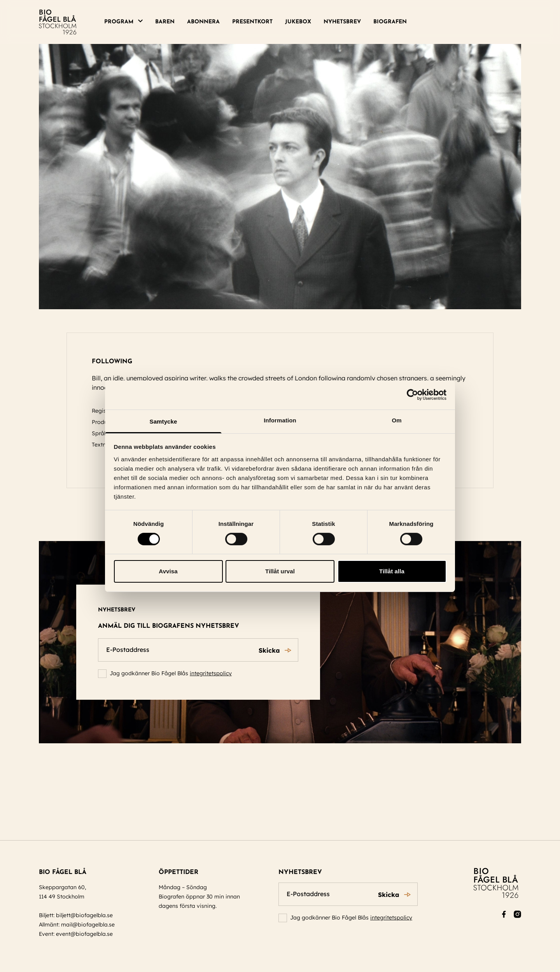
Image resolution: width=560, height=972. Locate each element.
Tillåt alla (392, 571)
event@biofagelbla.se (84, 934)
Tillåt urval (280, 571)
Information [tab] (280, 420)
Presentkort (252, 22)
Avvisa (168, 571)
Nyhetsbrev (342, 22)
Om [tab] (396, 420)
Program (119, 22)
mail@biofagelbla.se (88, 925)
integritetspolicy (211, 673)
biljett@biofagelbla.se (84, 915)
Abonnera (203, 22)
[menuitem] (127, 22)
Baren (165, 22)
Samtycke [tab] (164, 421)
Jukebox (298, 22)
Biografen (390, 22)
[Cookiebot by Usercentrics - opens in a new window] (412, 395)
